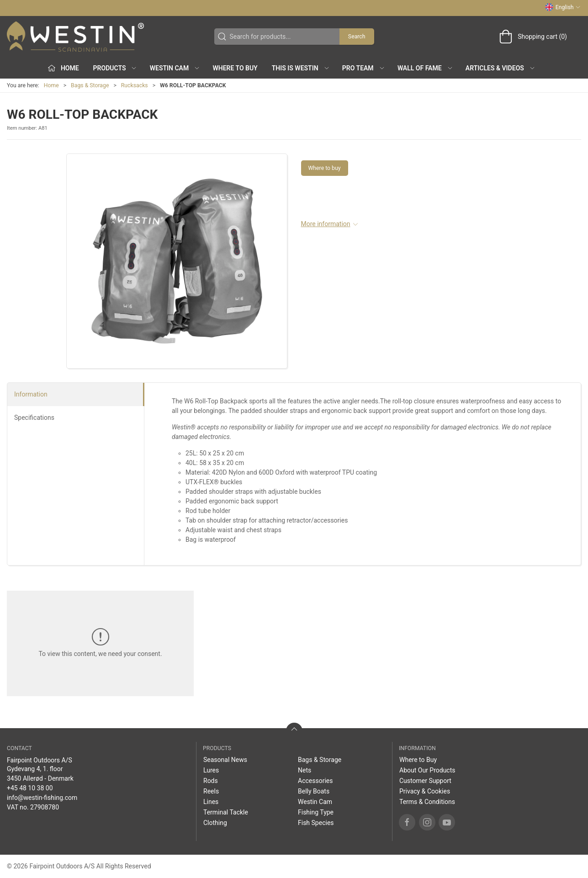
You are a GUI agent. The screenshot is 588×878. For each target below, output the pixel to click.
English (563, 7)
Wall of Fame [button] (425, 68)
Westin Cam (315, 802)
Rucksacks (135, 85)
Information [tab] (31, 394)
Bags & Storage (90, 85)
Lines (211, 802)
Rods (211, 781)
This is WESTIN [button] (301, 68)
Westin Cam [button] (175, 68)
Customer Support (425, 781)
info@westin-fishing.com (42, 798)
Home (51, 85)
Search (357, 37)
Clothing (215, 823)
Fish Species (316, 823)
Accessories (315, 781)
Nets (305, 770)
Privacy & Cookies (425, 791)
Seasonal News (225, 760)
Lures (211, 770)
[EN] (75, 37)
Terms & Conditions (427, 802)
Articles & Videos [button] (501, 68)
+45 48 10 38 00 (30, 788)
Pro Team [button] (364, 68)
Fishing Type (316, 812)
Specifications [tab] (34, 418)
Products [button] (115, 68)
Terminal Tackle (226, 812)
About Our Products (427, 770)
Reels (211, 791)
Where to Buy (235, 68)
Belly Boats (314, 791)
